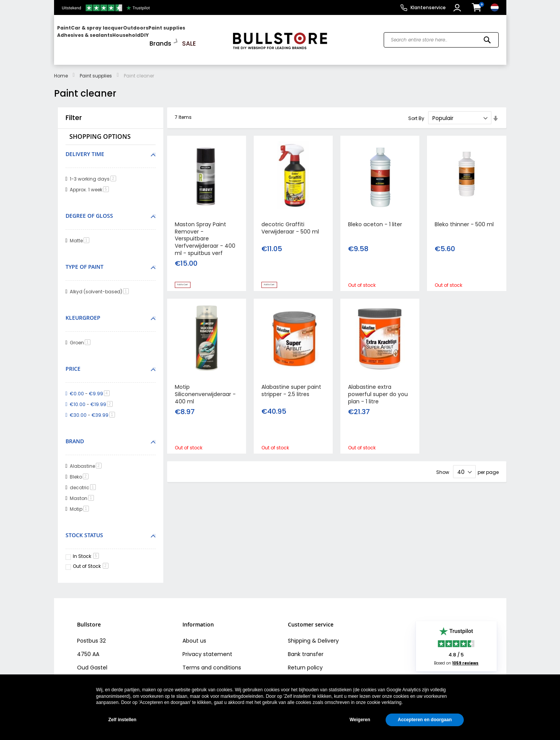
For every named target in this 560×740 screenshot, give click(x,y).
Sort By (416, 112)
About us (194, 634)
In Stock (86, 549)
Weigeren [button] (360, 720)
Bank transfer (306, 647)
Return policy (305, 661)
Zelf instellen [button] (122, 720)
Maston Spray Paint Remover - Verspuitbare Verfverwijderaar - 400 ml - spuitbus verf (205, 232)
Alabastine (87, 459)
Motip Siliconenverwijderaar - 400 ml (205, 391)
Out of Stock (91, 560)
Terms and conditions (212, 661)
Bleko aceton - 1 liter (375, 217)
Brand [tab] (75, 435)
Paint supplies (96, 69)
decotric (84, 481)
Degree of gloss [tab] (89, 209)
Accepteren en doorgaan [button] (425, 720)
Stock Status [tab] (84, 528)
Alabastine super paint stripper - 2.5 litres (291, 387)
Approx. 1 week (91, 183)
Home (61, 69)
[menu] (140, 37)
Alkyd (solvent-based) (101, 285)
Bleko (80, 470)
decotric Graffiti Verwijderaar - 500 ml (290, 221)
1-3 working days (94, 172)
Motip (81, 502)
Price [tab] (73, 362)
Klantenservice (428, 7)
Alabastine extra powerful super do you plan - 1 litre (378, 391)
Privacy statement (207, 647)
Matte (81, 234)
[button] (458, 8)
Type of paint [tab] (85, 260)
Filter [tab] (74, 111)
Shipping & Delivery (313, 634)
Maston (83, 491)
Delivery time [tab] (85, 147)
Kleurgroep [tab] (83, 311)
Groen (81, 336)
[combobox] (441, 37)
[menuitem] (87, 37)
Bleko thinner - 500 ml (464, 217)
